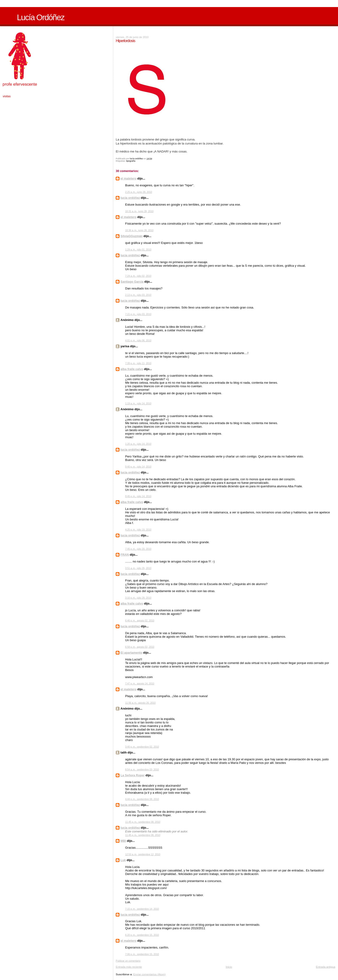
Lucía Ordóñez (41, 17)
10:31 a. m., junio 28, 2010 (139, 211)
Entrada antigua (326, 967)
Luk (123, 860)
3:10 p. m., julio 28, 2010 (138, 598)
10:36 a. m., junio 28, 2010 (139, 230)
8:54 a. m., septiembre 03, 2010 (142, 770)
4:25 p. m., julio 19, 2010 (138, 530)
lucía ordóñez (130, 198)
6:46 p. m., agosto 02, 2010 (140, 621)
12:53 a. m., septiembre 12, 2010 (143, 854)
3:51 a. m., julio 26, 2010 (138, 568)
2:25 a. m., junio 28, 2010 (139, 192)
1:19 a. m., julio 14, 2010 (138, 404)
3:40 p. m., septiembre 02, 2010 (142, 747)
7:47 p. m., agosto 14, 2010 (140, 684)
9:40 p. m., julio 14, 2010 (138, 467)
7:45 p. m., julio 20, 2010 (138, 549)
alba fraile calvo (132, 369)
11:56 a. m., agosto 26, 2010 (140, 703)
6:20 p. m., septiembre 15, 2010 (142, 935)
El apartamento (131, 653)
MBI (123, 841)
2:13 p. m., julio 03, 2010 (138, 295)
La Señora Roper (133, 775)
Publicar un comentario (128, 961)
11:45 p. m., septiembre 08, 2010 (143, 822)
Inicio (229, 967)
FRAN (125, 555)
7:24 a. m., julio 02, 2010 (138, 276)
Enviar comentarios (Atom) (149, 974)
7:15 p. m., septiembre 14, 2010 (142, 909)
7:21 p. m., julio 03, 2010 (138, 314)
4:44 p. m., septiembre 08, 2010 (142, 799)
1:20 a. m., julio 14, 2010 (138, 444)
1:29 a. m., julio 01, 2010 (138, 250)
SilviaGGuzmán (131, 236)
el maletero (128, 178)
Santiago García (132, 282)
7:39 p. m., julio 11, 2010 (138, 363)
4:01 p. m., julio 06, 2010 (138, 341)
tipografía (131, 161)
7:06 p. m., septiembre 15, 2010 (142, 954)
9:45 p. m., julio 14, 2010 (138, 496)
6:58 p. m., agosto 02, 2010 (140, 647)
